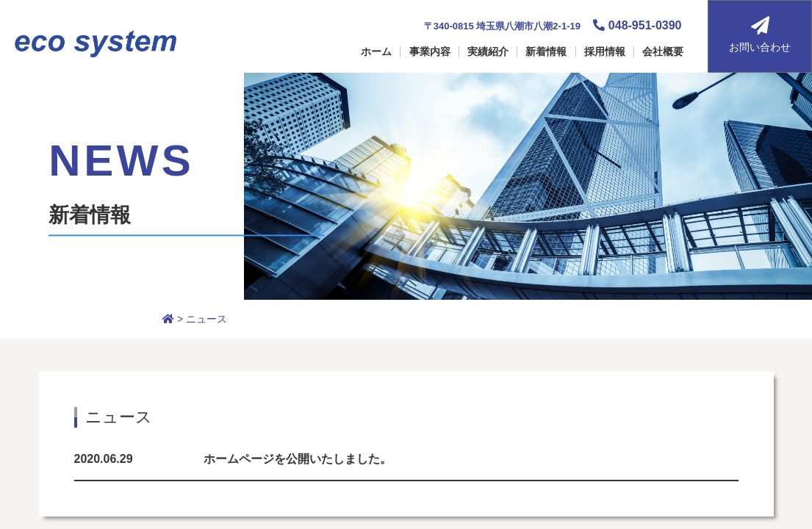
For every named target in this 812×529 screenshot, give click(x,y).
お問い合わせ (760, 35)
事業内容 (430, 52)
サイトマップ (589, 355)
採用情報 (605, 52)
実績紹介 (488, 52)
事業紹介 (381, 384)
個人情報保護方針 (599, 384)
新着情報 (546, 52)
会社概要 (663, 52)
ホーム (376, 52)
